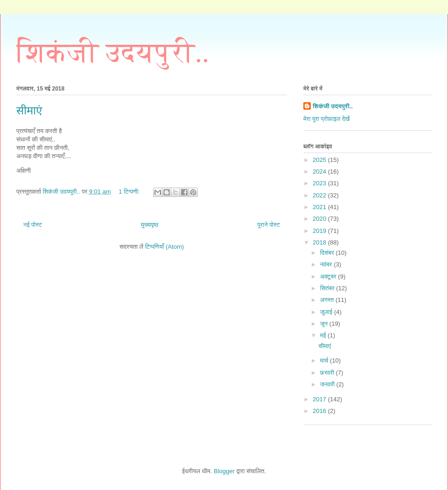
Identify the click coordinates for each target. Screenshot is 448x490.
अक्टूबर (329, 276)
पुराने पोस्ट (269, 225)
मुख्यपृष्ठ (150, 225)
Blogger (224, 471)
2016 (320, 411)
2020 (320, 219)
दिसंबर (328, 253)
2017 (320, 399)
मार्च (325, 360)
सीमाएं (29, 111)
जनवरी (328, 384)
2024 (320, 171)
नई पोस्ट (33, 225)
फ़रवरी (328, 373)
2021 (320, 207)
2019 (320, 231)
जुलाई (327, 312)
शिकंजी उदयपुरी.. (113, 53)
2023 (320, 183)
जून (325, 324)
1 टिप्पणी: (130, 192)
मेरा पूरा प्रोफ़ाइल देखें (326, 119)
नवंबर (327, 264)
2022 (320, 195)
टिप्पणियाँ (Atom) (164, 247)
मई (324, 335)
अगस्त (328, 300)
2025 (320, 160)
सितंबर (328, 288)
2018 (320, 242)
